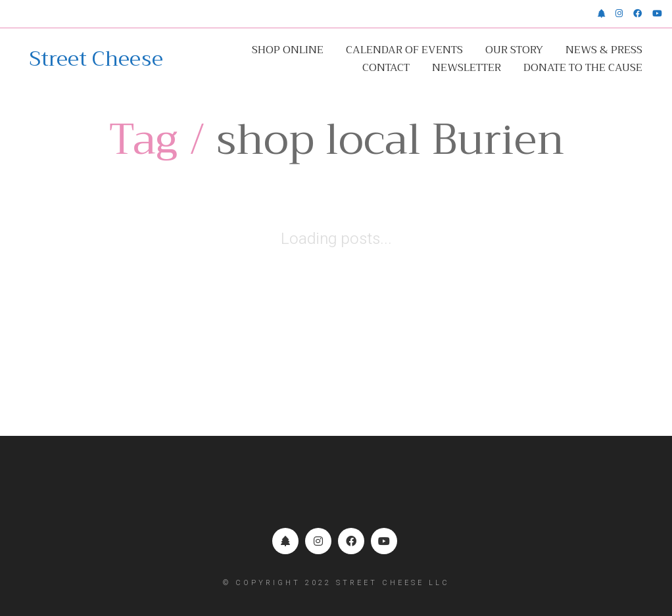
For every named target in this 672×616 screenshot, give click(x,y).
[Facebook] (351, 541)
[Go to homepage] (96, 59)
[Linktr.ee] (285, 541)
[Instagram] (318, 541)
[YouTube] (384, 541)
